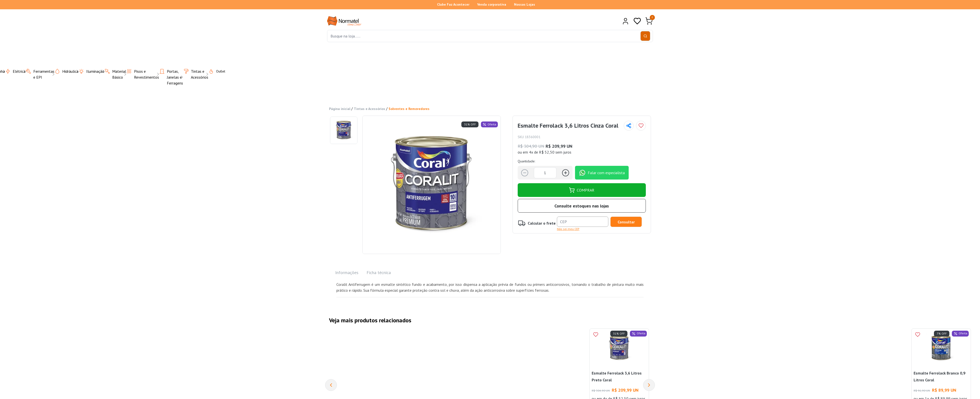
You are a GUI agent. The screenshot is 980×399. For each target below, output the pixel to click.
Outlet (214, 71)
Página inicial (340, 109)
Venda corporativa (492, 4)
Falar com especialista (602, 173)
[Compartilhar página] (629, 126)
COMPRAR (582, 190)
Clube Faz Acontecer (453, 4)
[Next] (649, 385)
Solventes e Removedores (409, 109)
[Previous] (331, 385)
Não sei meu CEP (568, 229)
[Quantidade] (545, 173)
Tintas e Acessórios (369, 109)
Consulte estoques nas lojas (582, 206)
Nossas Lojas (525, 4)
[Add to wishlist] (641, 126)
